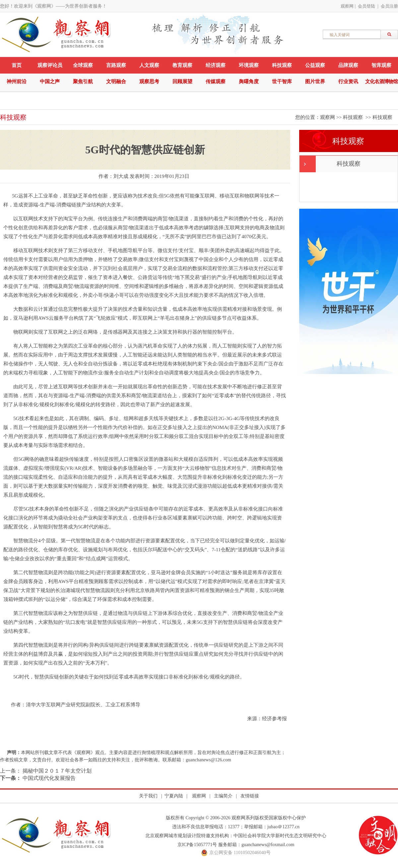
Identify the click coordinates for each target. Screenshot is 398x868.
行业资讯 (348, 81)
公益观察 (315, 65)
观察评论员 (50, 65)
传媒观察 (216, 81)
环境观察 (249, 65)
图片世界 (315, 81)
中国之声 (50, 81)
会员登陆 (366, 6)
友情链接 (250, 796)
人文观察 (149, 65)
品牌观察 (348, 65)
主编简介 (223, 796)
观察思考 (149, 81)
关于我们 (148, 796)
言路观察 (116, 65)
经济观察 (216, 65)
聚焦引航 (83, 81)
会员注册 (389, 6)
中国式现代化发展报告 (48, 778)
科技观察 (282, 65)
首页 (17, 65)
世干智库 (282, 81)
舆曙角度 (249, 81)
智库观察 (381, 65)
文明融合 (116, 81)
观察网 (347, 6)
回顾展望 (182, 81)
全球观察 (83, 65)
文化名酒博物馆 (381, 81)
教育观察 (182, 65)
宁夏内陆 (174, 796)
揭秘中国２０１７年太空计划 (56, 771)
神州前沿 (17, 81)
